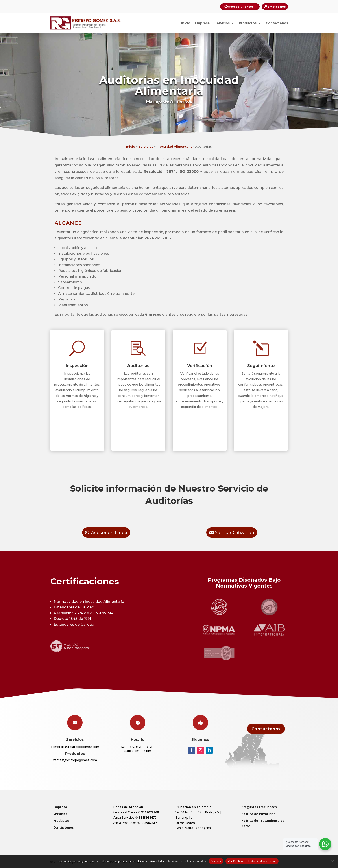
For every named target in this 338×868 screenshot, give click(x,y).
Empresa (202, 23)
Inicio (186, 23)
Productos (248, 23)
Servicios (222, 23)
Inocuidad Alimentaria (174, 147)
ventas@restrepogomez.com (75, 760)
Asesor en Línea (109, 533)
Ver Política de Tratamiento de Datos (252, 861)
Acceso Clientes (241, 7)
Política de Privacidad (258, 814)
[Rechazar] (332, 861)
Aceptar (216, 861)
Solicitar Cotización (235, 532)
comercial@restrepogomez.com (75, 747)
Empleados (277, 7)
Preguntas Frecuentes (259, 807)
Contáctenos (277, 23)
